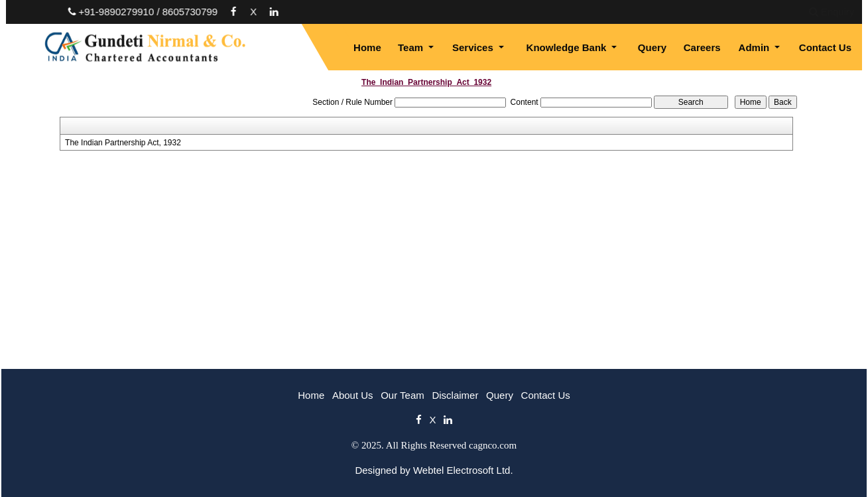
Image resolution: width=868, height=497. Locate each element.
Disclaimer (455, 395)
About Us (353, 395)
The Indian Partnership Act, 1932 (123, 143)
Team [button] (412, 47)
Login (789, 12)
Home (367, 47)
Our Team (403, 395)
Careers (702, 47)
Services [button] (474, 47)
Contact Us (825, 47)
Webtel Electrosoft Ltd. (463, 470)
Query (652, 47)
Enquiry (737, 12)
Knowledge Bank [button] (568, 47)
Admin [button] (756, 47)
